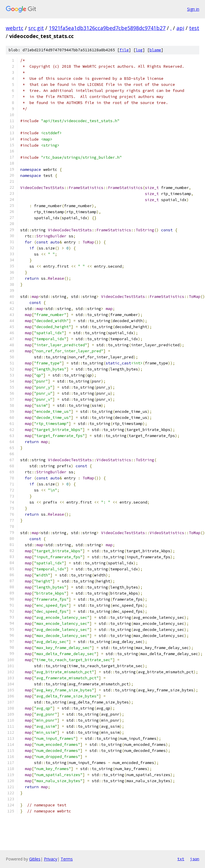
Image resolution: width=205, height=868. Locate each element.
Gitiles (35, 859)
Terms (67, 859)
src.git (36, 28)
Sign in (193, 9)
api (180, 28)
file (124, 50)
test (194, 28)
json (195, 859)
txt (181, 859)
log (139, 50)
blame (155, 50)
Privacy (51, 859)
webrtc (15, 28)
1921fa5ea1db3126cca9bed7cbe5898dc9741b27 (107, 28)
